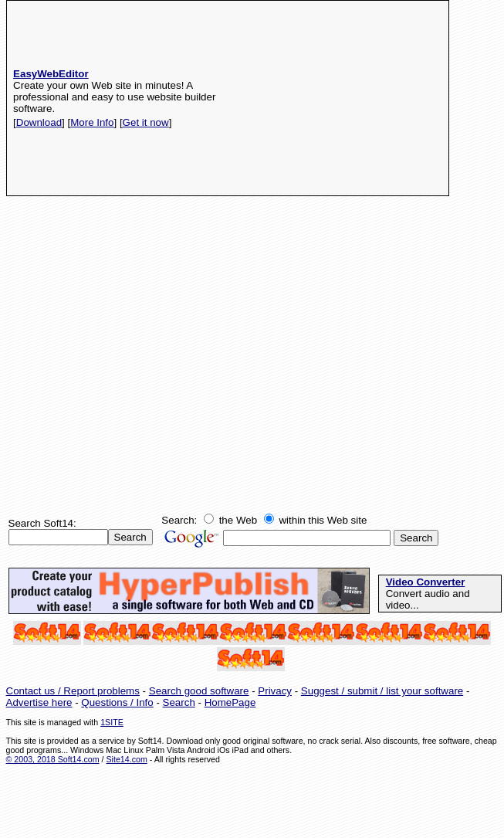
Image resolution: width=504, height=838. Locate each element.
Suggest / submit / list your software (382, 691)
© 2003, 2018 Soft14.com (53, 759)
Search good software (199, 691)
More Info (92, 122)
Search (179, 702)
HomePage (230, 702)
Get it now (146, 122)
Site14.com (126, 759)
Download (39, 122)
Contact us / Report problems (73, 691)
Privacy (275, 691)
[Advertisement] (351, 98)
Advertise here (39, 702)
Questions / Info (117, 702)
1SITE (112, 722)
